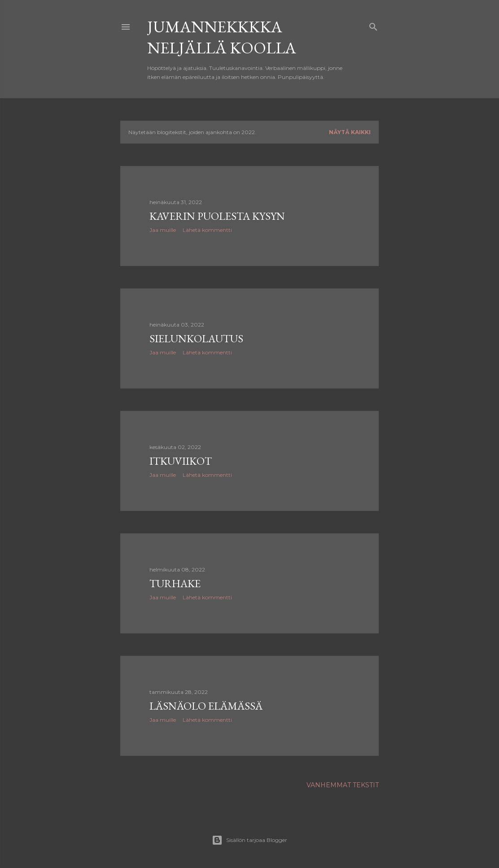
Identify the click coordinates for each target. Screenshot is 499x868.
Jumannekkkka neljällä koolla (222, 37)
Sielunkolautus (196, 338)
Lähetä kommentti (207, 230)
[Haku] (373, 25)
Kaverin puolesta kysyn (217, 216)
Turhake (175, 583)
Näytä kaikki (350, 132)
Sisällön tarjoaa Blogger (249, 840)
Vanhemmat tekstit (343, 785)
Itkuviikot (181, 461)
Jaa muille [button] (163, 230)
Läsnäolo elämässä (206, 706)
